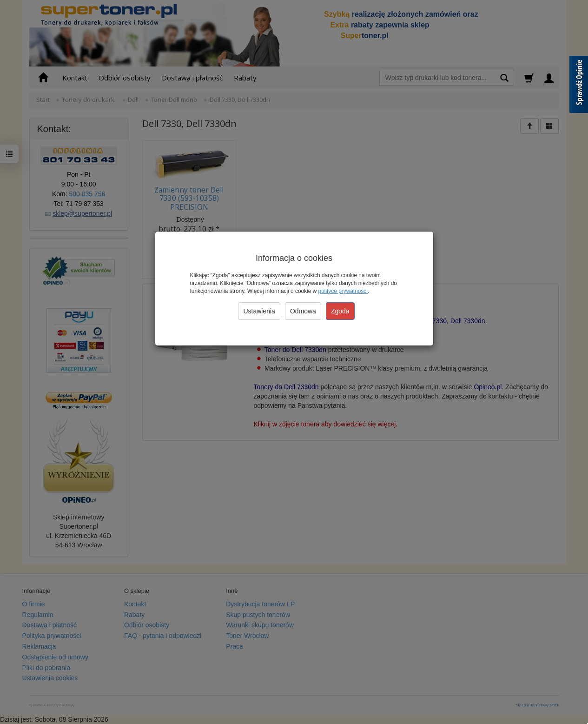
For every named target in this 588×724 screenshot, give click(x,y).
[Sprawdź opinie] (579, 86)
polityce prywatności (343, 291)
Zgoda (340, 311)
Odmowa (303, 311)
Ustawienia (259, 311)
